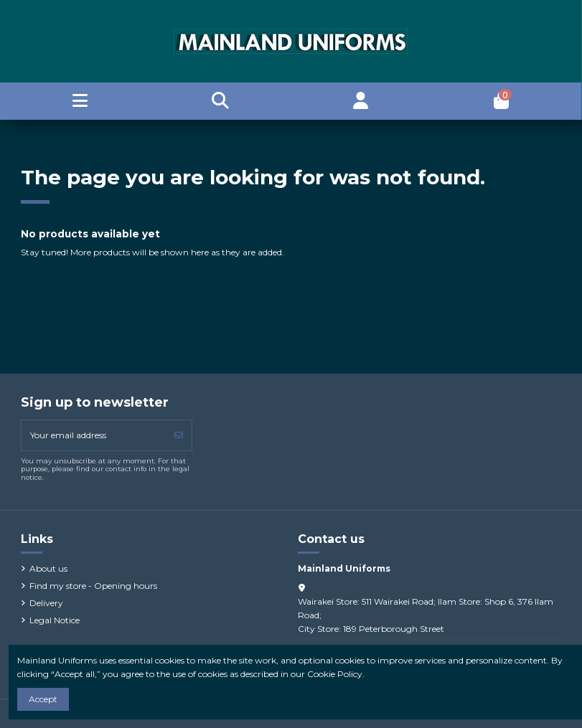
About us (48, 568)
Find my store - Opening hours (93, 586)
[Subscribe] (179, 435)
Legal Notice (55, 620)
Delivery (46, 603)
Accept (43, 699)
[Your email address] (94, 435)
